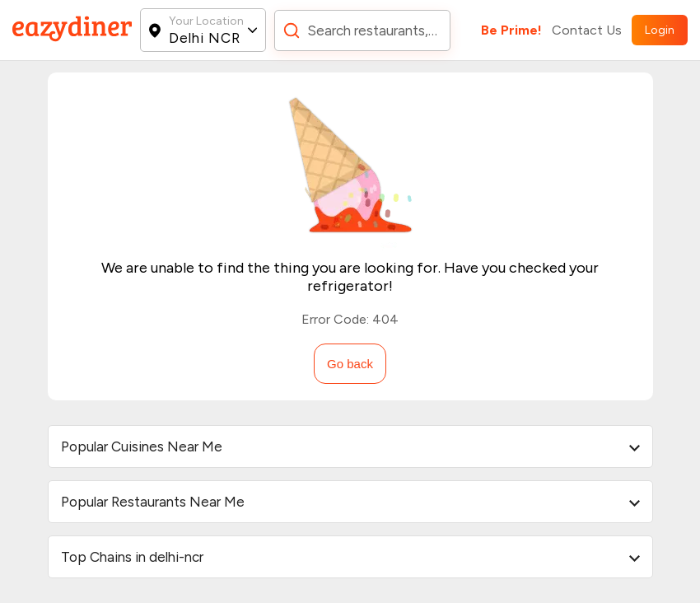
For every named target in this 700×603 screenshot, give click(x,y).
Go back (350, 364)
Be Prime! (511, 30)
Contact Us (587, 30)
